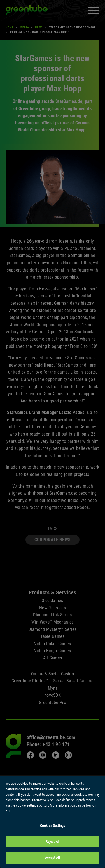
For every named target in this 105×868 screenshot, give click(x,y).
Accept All (52, 858)
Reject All (53, 842)
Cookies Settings (53, 826)
